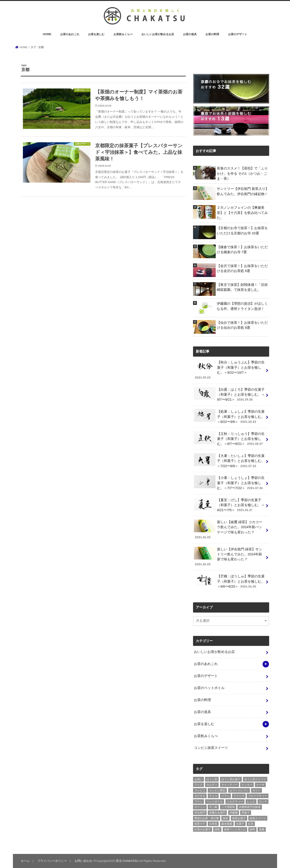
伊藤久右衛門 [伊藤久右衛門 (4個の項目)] (217, 813)
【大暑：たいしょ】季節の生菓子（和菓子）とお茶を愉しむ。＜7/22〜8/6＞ (229, 461)
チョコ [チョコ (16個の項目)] (213, 796)
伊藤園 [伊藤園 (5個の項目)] (234, 813)
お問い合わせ (83, 861)
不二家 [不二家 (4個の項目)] (213, 807)
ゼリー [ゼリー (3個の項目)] (256, 790)
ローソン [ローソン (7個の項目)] (200, 807)
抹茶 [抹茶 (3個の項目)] (225, 818)
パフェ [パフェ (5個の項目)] (225, 796)
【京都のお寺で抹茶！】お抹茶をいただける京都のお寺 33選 (242, 230)
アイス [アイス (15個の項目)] (198, 785)
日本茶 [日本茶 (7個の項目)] (213, 824)
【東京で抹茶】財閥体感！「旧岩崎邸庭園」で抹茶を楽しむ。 (242, 287)
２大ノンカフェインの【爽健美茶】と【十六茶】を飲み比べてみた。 (242, 213)
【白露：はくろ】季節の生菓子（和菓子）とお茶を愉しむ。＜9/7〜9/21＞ (229, 394)
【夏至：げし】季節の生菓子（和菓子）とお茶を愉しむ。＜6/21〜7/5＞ (229, 505)
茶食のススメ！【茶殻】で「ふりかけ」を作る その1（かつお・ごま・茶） (242, 173)
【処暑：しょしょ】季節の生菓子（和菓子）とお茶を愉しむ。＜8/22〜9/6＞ (229, 416)
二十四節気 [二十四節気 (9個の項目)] (228, 807)
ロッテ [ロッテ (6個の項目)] (263, 802)
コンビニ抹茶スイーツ (211, 748)
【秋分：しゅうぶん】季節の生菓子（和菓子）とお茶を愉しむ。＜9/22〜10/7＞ (229, 370)
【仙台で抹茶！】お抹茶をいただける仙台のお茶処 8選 (242, 325)
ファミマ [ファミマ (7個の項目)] (239, 796)
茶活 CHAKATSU (127, 861)
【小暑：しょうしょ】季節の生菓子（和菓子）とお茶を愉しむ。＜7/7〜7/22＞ (229, 483)
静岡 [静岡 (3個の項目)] (252, 829)
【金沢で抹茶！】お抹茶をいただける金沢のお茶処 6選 (242, 268)
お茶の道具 (190, 34)
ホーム (25, 861)
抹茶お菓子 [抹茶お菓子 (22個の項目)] (239, 818)
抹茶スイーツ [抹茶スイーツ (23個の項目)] (258, 818)
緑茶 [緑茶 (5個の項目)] (217, 829)
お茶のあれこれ (70, 34)
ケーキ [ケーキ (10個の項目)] (260, 785)
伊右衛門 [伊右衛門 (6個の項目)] (200, 813)
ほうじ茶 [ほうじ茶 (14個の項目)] (212, 779)
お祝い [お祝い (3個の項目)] (198, 779)
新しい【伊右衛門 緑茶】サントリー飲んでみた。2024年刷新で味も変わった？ (228, 557)
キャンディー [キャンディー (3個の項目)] (230, 785)
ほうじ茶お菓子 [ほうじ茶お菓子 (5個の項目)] (231, 779)
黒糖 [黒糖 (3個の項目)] (262, 829)
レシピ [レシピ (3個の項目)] (251, 802)
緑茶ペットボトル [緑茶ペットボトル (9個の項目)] (235, 829)
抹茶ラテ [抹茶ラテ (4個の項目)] (200, 824)
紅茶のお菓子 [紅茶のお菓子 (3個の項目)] (203, 829)
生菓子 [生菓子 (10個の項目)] (240, 824)
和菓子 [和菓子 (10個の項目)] (246, 813)
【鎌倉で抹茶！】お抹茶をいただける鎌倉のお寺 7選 (242, 250)
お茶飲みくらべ (123, 34)
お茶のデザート (238, 34)
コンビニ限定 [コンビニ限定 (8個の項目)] (217, 790)
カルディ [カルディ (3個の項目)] (212, 785)
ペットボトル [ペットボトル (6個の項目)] (215, 802)
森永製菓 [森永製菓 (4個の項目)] (227, 824)
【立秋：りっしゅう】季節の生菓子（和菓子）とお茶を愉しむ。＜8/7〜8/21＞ (229, 439)
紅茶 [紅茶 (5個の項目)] (251, 824)
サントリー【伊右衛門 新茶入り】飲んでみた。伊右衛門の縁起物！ (243, 191)
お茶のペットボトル (209, 688)
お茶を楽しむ (96, 34)
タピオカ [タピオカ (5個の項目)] (200, 796)
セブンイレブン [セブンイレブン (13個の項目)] (239, 790)
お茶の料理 (212, 34)
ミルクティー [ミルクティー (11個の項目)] (235, 802)
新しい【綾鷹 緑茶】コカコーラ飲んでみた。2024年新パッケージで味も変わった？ (228, 530)
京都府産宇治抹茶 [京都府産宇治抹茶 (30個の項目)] (250, 807)
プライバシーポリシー (52, 861)
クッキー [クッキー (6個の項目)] (247, 785)
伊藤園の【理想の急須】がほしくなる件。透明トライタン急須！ (242, 306)
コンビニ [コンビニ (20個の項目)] (200, 790)
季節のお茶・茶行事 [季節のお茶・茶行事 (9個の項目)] (207, 818)
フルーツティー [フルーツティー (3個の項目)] (258, 796)
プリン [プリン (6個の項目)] (198, 802)
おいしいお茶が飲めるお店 (158, 34)
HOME (47, 34)
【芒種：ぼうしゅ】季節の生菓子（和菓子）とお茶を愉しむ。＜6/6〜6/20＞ (229, 581)
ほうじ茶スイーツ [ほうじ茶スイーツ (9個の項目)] (255, 779)
